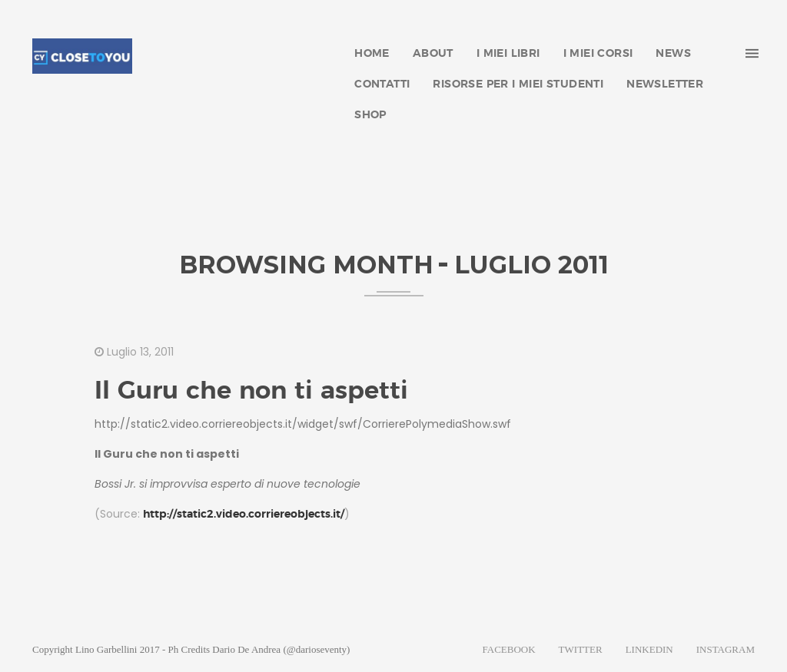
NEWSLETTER (665, 84)
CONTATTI (382, 84)
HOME (372, 54)
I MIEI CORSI (598, 54)
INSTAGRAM (726, 649)
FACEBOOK (509, 649)
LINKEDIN (649, 649)
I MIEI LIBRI (508, 54)
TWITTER (581, 649)
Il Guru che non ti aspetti (251, 391)
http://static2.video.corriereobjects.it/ (244, 515)
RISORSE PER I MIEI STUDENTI (518, 84)
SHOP (370, 115)
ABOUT (433, 54)
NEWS (673, 54)
